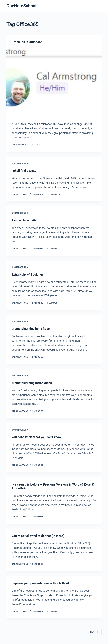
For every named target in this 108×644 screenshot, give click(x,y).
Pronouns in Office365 (27, 42)
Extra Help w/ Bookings (28, 275)
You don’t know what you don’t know (36, 437)
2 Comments (54, 195)
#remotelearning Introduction (32, 383)
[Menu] (100, 6)
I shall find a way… (24, 171)
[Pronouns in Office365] (54, 83)
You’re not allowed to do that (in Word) (38, 536)
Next (94, 632)
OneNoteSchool (21, 6)
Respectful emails (24, 220)
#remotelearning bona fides (31, 329)
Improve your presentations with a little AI (40, 583)
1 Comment (53, 249)
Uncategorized (20, 163)
